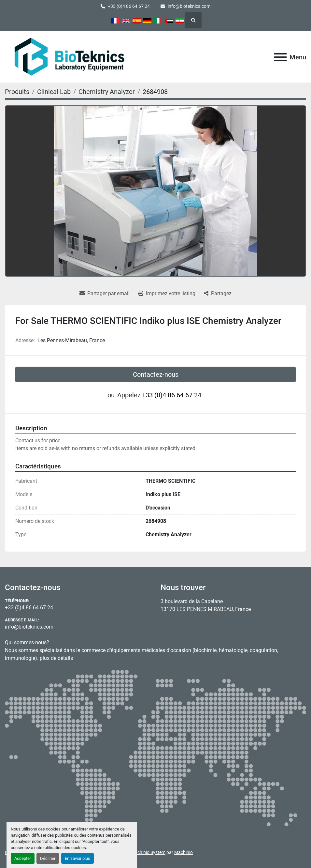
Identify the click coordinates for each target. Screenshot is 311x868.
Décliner (48, 858)
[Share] (218, 294)
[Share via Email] (105, 294)
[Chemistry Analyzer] (107, 92)
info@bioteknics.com (189, 6)
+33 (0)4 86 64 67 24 (129, 6)
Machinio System (148, 852)
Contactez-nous (156, 374)
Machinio (184, 852)
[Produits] (17, 92)
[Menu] (280, 57)
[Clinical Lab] (54, 92)
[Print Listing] (167, 294)
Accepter (23, 858)
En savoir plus (78, 858)
